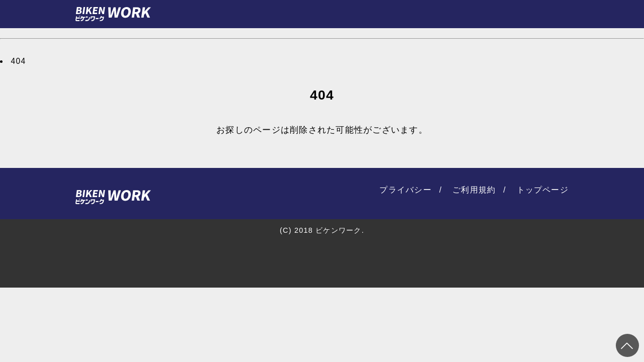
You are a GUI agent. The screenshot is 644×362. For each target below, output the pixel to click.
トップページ (543, 190)
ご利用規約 (474, 190)
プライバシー (406, 190)
